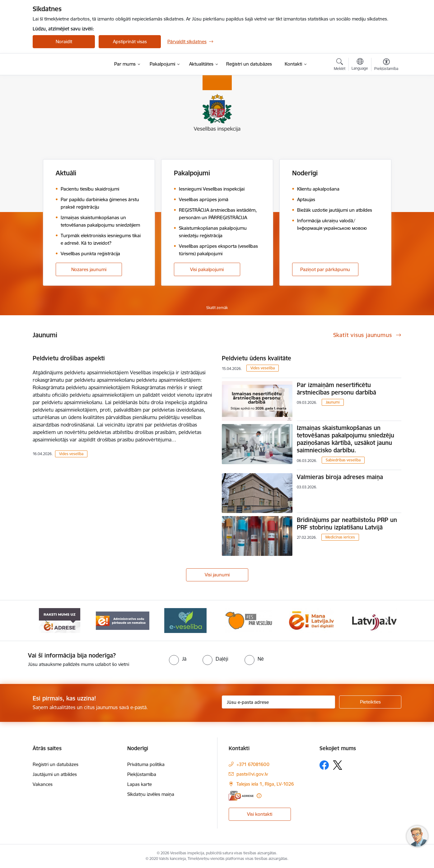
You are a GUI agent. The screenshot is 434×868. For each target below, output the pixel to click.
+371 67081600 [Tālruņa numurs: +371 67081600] (253, 764)
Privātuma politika (146, 764)
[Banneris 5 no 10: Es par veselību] (311, 620)
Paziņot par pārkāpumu (325, 269)
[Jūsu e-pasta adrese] (279, 702)
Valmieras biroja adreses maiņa (340, 477)
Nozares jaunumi (89, 269)
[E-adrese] (241, 796)
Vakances (43, 784)
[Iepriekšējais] (47, 621)
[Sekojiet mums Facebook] (324, 765)
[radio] (178, 659)
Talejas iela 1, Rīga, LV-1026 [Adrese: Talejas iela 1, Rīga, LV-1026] (265, 784)
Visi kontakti (260, 814)
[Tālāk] (387, 621)
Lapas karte (140, 784)
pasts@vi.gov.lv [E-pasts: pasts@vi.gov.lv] (252, 774)
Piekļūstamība (142, 774)
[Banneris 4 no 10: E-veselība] (249, 620)
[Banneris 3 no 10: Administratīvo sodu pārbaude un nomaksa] (186, 620)
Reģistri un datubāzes (56, 764)
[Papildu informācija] (259, 796)
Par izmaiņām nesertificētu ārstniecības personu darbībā (336, 389)
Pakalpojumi (192, 173)
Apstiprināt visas (130, 42)
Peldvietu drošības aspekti (69, 358)
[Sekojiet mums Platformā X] (338, 765)
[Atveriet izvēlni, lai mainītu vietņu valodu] (360, 65)
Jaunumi (333, 402)
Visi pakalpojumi (207, 269)
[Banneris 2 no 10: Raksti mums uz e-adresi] (122, 620)
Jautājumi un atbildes (55, 774)
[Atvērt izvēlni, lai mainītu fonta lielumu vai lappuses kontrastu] (386, 65)
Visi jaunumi (217, 575)
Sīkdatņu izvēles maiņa (151, 794)
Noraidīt (64, 42)
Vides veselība (71, 454)
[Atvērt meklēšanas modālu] (340, 65)
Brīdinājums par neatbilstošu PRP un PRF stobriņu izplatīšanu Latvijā (347, 524)
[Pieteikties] (370, 702)
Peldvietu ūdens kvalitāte (257, 358)
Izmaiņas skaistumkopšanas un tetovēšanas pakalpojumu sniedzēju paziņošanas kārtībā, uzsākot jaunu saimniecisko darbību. (345, 439)
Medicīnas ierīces (340, 537)
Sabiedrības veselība (343, 460)
